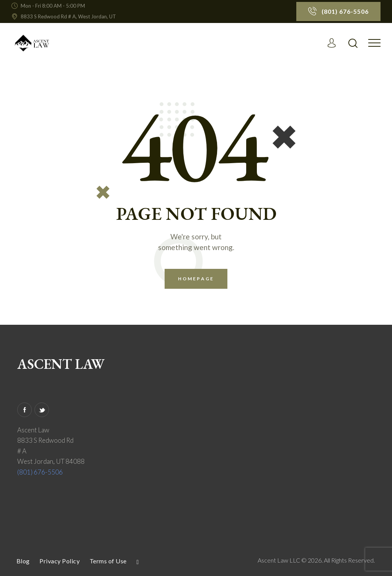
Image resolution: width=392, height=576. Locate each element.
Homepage (196, 279)
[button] (374, 42)
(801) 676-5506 (40, 472)
